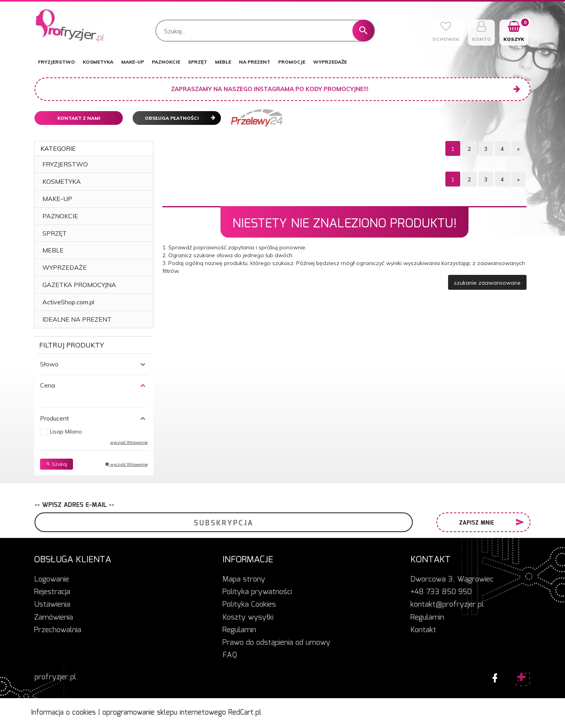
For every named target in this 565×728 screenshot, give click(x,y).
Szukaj (56, 464)
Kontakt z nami (79, 118)
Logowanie (52, 580)
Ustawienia (52, 605)
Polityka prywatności (257, 592)
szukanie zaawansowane (487, 283)
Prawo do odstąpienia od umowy (276, 643)
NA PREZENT (255, 62)
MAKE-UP (133, 62)
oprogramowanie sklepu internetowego (164, 713)
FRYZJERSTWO (56, 62)
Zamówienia (54, 618)
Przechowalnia (58, 630)
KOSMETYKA (98, 62)
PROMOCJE (292, 62)
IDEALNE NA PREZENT (77, 319)
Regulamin (239, 630)
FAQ (230, 655)
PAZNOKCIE (166, 62)
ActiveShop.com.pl (68, 302)
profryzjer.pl (55, 677)
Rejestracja (52, 592)
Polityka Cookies (249, 605)
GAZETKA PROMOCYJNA (79, 285)
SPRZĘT (198, 62)
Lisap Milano (66, 432)
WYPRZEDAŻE (330, 62)
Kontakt (423, 630)
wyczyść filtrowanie (129, 442)
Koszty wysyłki (248, 618)
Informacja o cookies (63, 713)
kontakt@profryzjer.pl (447, 605)
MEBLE (223, 62)
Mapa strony (244, 580)
